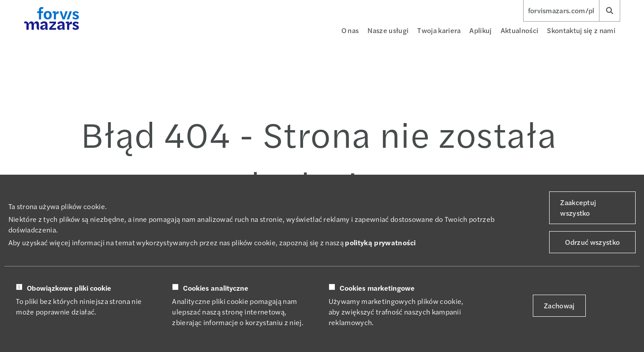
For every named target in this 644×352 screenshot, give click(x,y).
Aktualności (520, 30)
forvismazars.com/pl (561, 11)
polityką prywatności (380, 242)
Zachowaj (559, 305)
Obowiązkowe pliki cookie (69, 288)
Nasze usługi (388, 30)
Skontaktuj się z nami (581, 30)
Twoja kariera (439, 30)
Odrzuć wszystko (592, 242)
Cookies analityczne (216, 288)
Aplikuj (480, 30)
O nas (350, 30)
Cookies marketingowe (377, 288)
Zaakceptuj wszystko (578, 208)
